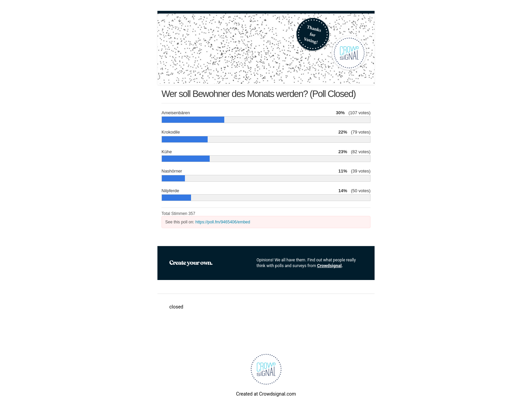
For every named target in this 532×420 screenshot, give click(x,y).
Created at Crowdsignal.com (266, 394)
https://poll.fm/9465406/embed (223, 222)
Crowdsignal (329, 266)
